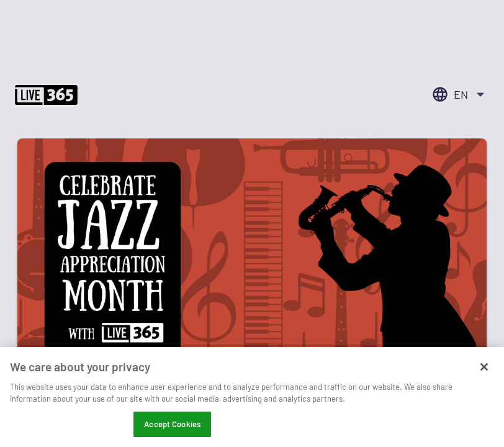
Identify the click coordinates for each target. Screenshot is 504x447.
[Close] (484, 373)
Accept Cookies (172, 430)
